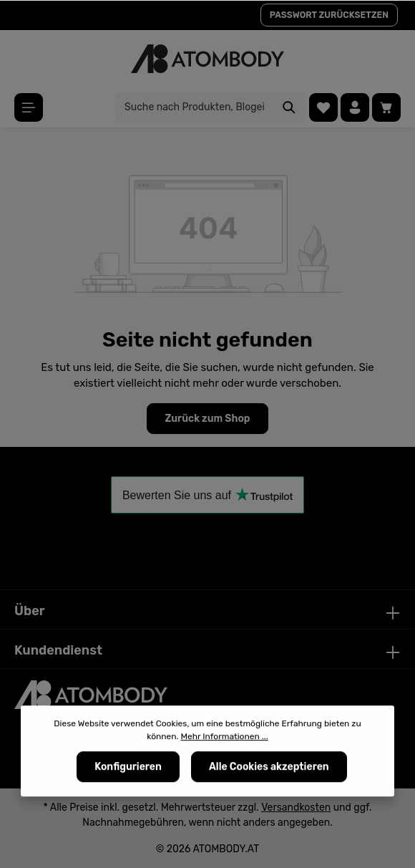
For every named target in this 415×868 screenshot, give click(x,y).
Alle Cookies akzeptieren (269, 767)
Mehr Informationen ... (225, 737)
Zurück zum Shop (207, 419)
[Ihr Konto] (355, 107)
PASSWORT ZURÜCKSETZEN (329, 15)
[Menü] (29, 107)
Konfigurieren (128, 767)
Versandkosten (296, 807)
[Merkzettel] (323, 107)
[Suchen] (289, 107)
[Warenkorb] (386, 107)
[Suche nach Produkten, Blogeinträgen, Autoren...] (194, 107)
